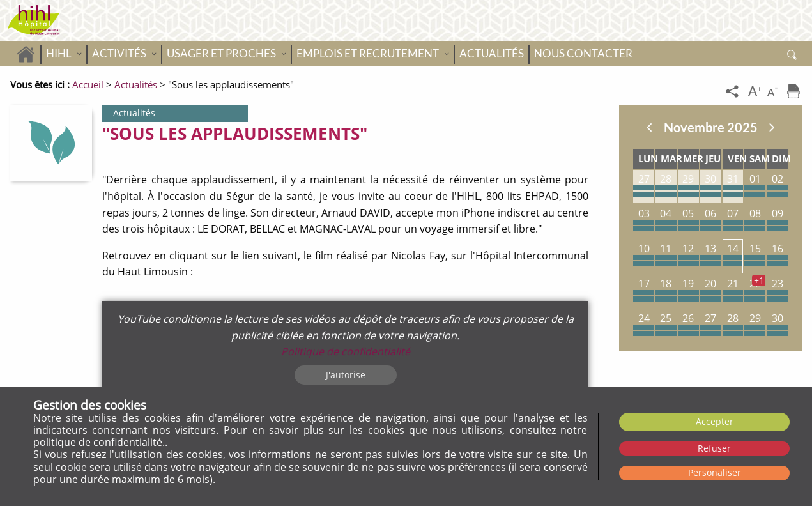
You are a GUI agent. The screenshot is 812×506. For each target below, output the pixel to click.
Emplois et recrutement (368, 53)
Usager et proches (221, 53)
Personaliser (715, 472)
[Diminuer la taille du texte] (775, 92)
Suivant (772, 127)
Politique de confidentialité (346, 351)
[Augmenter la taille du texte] (756, 92)
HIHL (59, 53)
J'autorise (346, 375)
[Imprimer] (793, 92)
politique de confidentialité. (99, 442)
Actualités (492, 53)
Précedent (649, 127)
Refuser (714, 448)
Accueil (26, 54)
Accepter (715, 421)
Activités (119, 53)
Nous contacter (583, 53)
